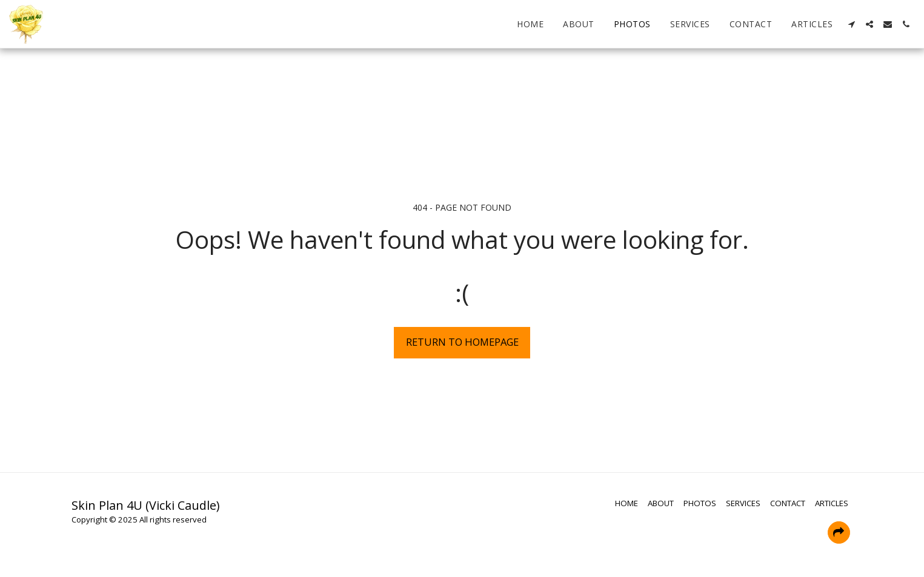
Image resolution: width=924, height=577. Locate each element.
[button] (851, 24)
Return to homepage (462, 342)
